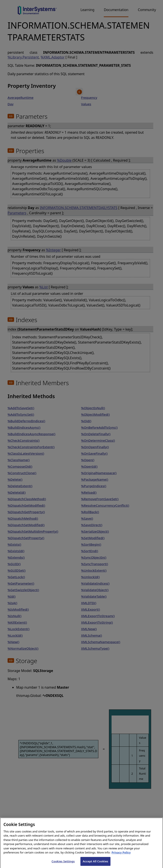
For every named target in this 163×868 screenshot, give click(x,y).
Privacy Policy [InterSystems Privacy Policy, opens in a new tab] (121, 856)
